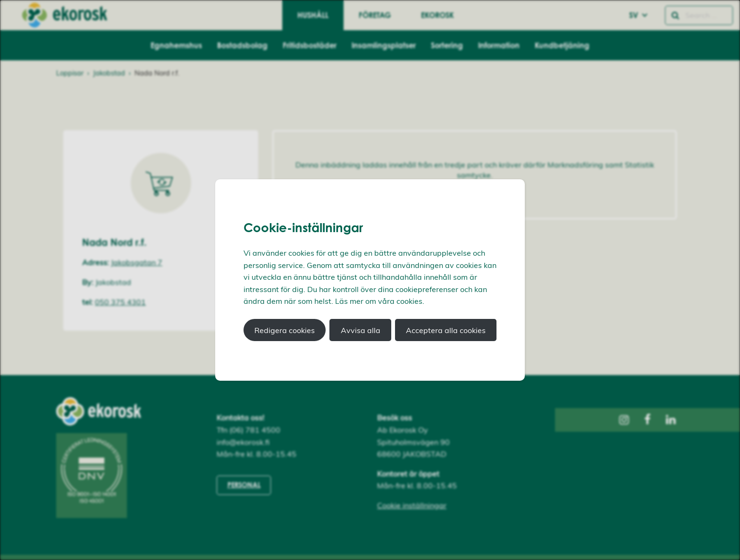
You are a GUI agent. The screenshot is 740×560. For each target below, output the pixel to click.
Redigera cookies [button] (285, 330)
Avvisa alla (361, 330)
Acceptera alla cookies (446, 330)
